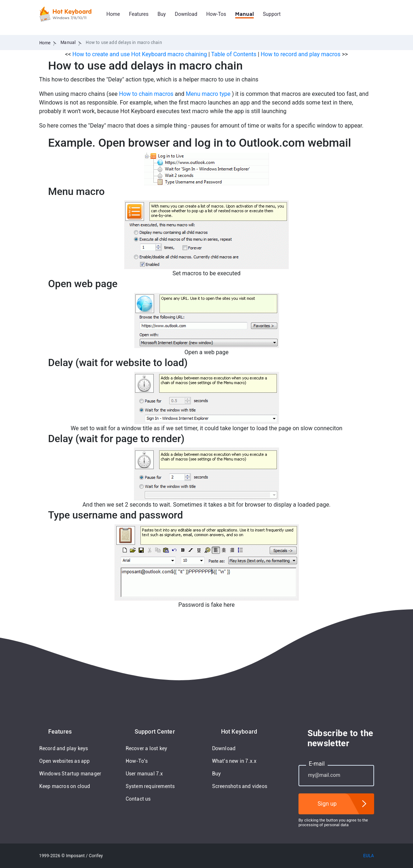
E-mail (317, 764)
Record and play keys (64, 748)
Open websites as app (65, 761)
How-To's (137, 761)
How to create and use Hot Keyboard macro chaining (140, 54)
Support (272, 14)
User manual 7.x (144, 774)
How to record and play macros (301, 54)
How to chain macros (146, 94)
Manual (244, 14)
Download (186, 14)
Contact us (138, 799)
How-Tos (216, 14)
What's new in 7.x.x (234, 761)
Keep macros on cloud (65, 786)
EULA (369, 856)
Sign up (327, 804)
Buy (161, 14)
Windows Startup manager (70, 774)
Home (113, 14)
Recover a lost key (147, 748)
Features (139, 14)
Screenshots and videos (240, 786)
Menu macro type (208, 94)
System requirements (150, 786)
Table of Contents (234, 54)
